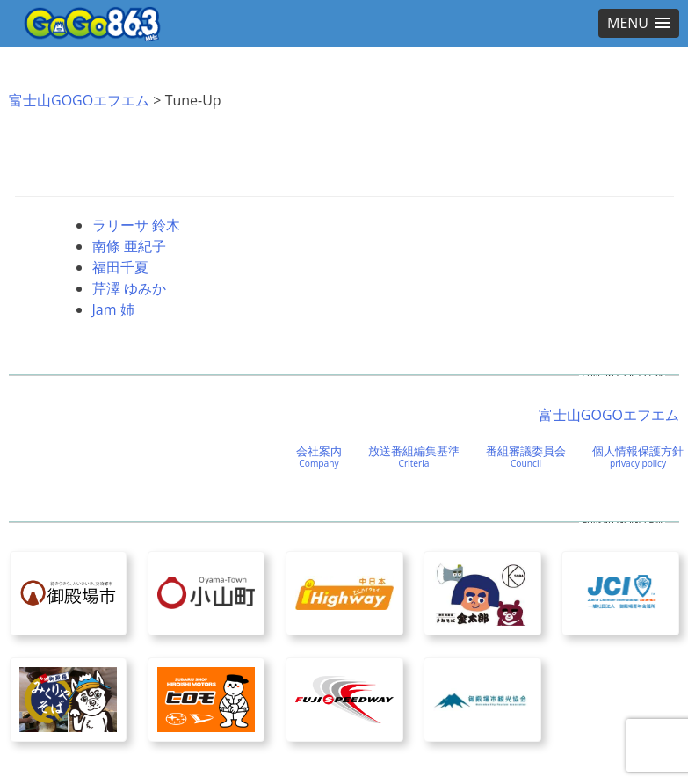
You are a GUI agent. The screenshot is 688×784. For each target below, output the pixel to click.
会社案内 (319, 456)
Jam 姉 (113, 309)
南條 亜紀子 (129, 246)
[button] (639, 23)
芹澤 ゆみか (129, 288)
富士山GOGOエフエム (79, 100)
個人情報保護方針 (638, 456)
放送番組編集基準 (414, 456)
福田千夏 (120, 267)
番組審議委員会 (526, 456)
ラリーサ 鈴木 (136, 225)
